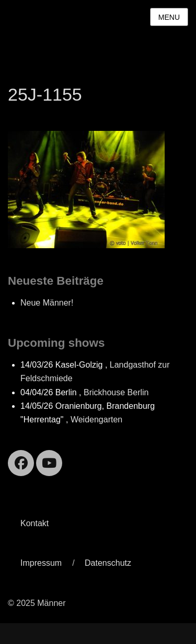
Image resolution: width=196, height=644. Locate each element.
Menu (169, 17)
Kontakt (34, 523)
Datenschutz (108, 563)
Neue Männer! (47, 303)
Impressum (41, 563)
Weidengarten (96, 420)
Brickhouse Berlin (116, 392)
